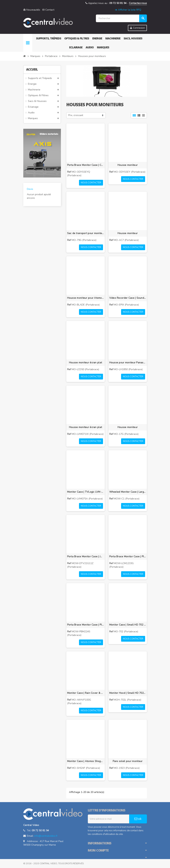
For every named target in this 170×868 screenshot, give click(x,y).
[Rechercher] (121, 18)
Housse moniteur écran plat (85, 363)
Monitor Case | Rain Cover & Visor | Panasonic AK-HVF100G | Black (86, 693)
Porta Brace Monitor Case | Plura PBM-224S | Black (86, 625)
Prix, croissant (76, 115)
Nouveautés (32, 10)
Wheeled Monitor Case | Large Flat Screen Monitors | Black (128, 492)
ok (138, 819)
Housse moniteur (128, 165)
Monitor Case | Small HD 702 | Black (128, 625)
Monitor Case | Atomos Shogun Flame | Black (86, 761)
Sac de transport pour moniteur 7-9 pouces (86, 233)
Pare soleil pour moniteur (128, 761)
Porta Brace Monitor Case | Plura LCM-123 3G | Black (128, 556)
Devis (30, 189)
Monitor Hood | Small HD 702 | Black (128, 693)
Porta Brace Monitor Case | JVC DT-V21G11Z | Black (86, 556)
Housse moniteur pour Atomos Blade (86, 298)
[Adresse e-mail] (109, 819)
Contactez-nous (138, 3)
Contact (48, 10)
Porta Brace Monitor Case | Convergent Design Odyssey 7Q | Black (86, 165)
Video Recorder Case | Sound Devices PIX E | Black (128, 298)
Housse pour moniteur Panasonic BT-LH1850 (128, 363)
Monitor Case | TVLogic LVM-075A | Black (86, 492)
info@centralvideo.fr (46, 836)
